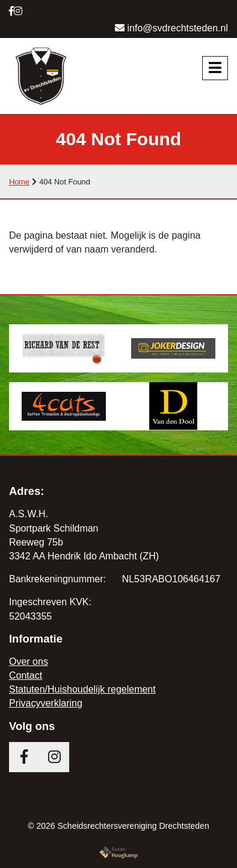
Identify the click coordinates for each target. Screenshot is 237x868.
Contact (26, 675)
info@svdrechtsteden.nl (171, 28)
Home (19, 182)
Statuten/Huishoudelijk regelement (82, 689)
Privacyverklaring (46, 703)
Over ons (29, 662)
